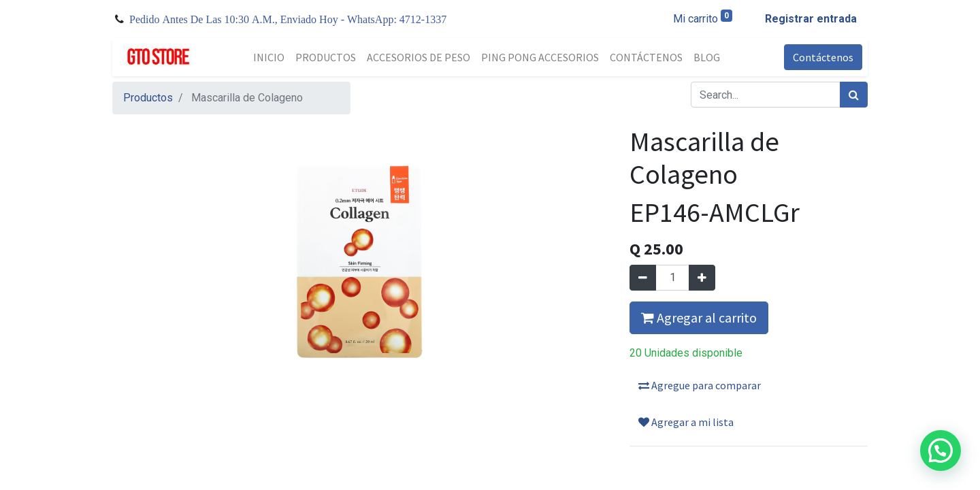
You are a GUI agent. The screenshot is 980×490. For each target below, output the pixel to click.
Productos (148, 98)
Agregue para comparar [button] (700, 385)
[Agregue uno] (702, 278)
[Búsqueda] (854, 95)
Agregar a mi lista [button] (686, 422)
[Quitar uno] (643, 278)
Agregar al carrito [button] (699, 317)
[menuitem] (269, 57)
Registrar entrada (811, 19)
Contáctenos (823, 57)
